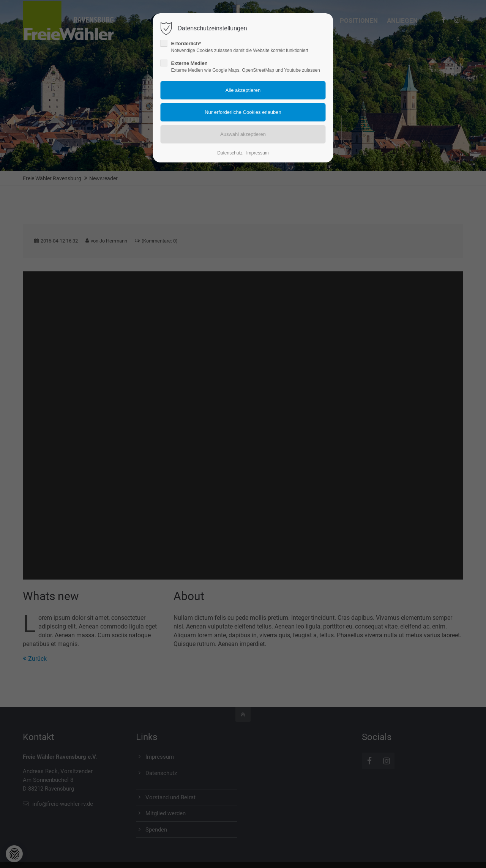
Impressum (257, 153)
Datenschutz (230, 153)
